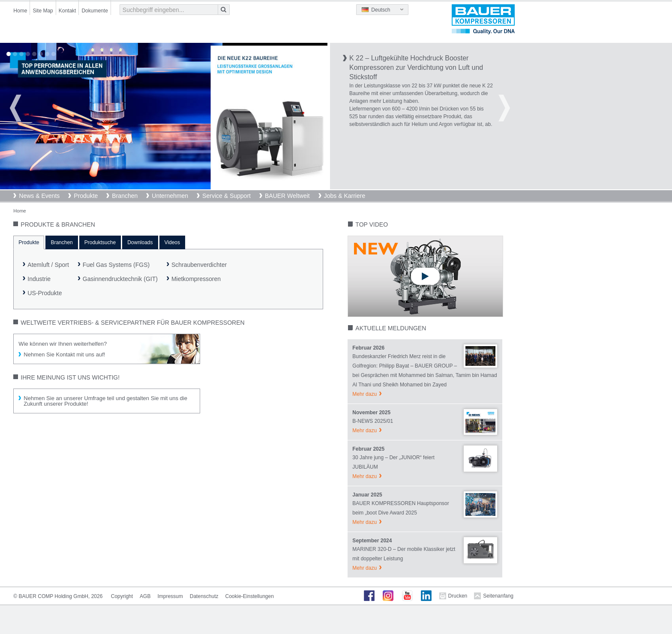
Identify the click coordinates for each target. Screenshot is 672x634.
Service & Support (226, 196)
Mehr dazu (364, 394)
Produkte (86, 196)
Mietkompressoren (196, 279)
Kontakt (67, 11)
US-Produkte (45, 293)
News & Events (39, 196)
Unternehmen (170, 196)
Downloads (140, 242)
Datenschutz (204, 596)
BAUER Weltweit (287, 196)
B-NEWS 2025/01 (373, 421)
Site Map (43, 11)
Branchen (125, 196)
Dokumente (94, 11)
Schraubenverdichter (199, 265)
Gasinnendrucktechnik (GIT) (120, 279)
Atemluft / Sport (48, 265)
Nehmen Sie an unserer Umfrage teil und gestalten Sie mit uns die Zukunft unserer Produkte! (105, 401)
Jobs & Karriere (345, 196)
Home (20, 11)
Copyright (122, 596)
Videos (172, 242)
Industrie (39, 279)
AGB (145, 596)
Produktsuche (100, 242)
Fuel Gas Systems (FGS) (116, 265)
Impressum (170, 596)
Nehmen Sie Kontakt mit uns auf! (64, 354)
